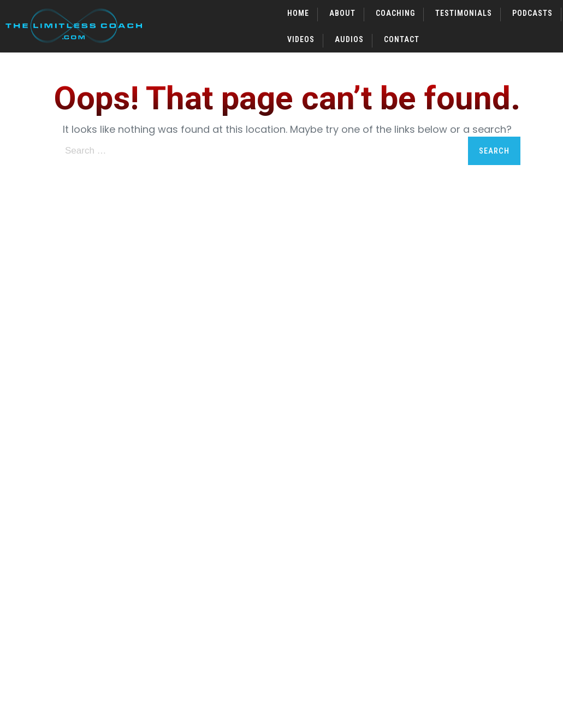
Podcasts (532, 13)
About (342, 13)
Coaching (395, 13)
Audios (349, 39)
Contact (402, 39)
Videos (301, 39)
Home (298, 13)
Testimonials (464, 13)
